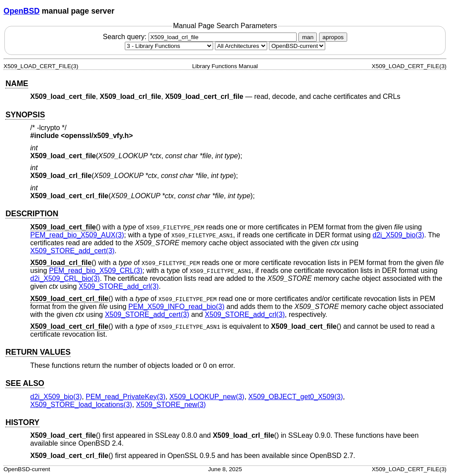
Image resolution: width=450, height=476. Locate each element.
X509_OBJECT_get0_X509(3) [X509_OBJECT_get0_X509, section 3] (296, 397)
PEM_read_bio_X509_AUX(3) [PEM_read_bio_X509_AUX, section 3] (77, 235)
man (308, 37)
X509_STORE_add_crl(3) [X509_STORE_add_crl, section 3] (119, 286)
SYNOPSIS (25, 115)
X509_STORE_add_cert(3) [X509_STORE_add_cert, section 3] (73, 251)
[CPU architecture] (241, 46)
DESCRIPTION (32, 214)
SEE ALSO (25, 383)
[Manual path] (297, 46)
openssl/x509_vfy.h (97, 136)
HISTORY (22, 422)
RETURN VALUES (38, 352)
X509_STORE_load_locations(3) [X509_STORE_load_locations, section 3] (81, 405)
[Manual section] (169, 46)
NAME (17, 84)
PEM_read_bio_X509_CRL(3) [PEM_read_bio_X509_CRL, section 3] (96, 271)
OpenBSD (22, 11)
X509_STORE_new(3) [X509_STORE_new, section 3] (171, 405)
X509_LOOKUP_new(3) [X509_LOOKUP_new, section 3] (207, 397)
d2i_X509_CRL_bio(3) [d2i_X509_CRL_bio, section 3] (65, 278)
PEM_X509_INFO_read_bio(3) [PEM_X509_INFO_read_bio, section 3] (176, 307)
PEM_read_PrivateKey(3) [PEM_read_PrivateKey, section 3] (125, 397)
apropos (333, 37)
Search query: (201, 37)
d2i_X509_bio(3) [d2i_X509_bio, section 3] (398, 235)
